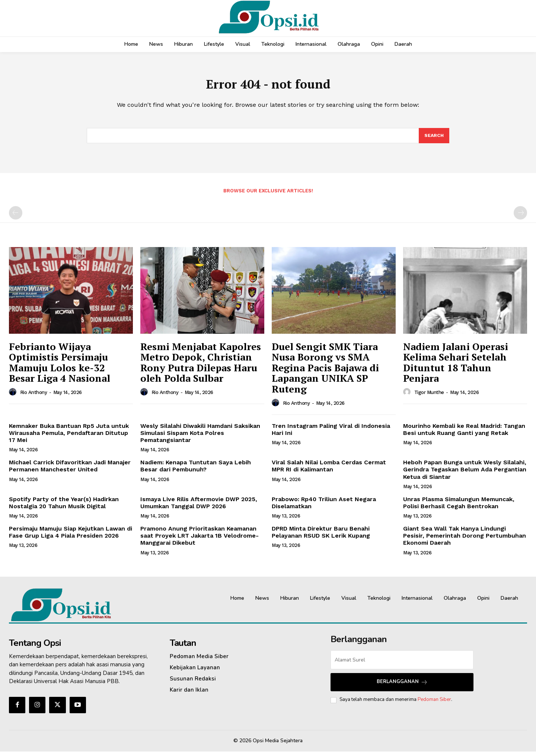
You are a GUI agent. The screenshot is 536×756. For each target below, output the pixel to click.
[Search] (434, 140)
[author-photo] (14, 397)
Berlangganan (402, 686)
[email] (402, 664)
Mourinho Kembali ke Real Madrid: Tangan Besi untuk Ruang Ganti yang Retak (464, 434)
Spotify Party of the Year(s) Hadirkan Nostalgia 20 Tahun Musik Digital (64, 507)
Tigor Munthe (429, 397)
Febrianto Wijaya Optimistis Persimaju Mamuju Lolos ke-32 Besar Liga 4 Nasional (60, 367)
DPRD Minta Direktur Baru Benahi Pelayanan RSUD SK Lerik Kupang (321, 536)
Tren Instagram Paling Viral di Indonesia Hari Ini (331, 434)
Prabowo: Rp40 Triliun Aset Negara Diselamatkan (324, 507)
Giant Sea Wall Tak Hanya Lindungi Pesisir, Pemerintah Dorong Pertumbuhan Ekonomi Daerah (465, 540)
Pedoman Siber (434, 704)
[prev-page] (16, 217)
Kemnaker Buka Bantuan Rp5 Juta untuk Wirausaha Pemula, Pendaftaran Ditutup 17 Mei (69, 437)
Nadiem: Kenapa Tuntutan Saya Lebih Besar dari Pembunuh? (196, 470)
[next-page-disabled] (520, 217)
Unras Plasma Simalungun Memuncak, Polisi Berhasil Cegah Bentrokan (459, 507)
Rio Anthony (34, 397)
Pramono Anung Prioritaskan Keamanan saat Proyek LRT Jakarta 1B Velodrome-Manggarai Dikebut (200, 540)
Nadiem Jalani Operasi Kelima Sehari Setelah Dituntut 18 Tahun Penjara (456, 367)
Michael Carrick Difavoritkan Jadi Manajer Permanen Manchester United (70, 470)
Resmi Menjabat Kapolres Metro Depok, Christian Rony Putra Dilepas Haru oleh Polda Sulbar (201, 367)
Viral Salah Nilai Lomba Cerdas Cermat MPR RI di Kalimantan (329, 470)
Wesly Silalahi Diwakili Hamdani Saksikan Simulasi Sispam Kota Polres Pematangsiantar (200, 437)
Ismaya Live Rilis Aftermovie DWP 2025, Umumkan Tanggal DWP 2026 (199, 507)
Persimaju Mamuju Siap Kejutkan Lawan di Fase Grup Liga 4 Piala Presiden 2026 (71, 536)
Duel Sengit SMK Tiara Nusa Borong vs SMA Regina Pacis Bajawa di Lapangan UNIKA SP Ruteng (325, 372)
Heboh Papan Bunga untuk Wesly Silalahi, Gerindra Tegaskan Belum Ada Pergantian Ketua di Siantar (465, 474)
